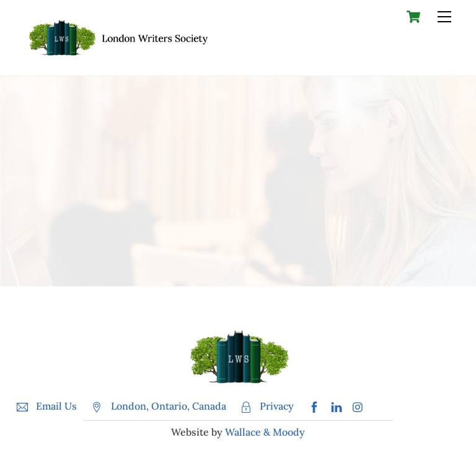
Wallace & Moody (265, 432)
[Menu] (444, 17)
